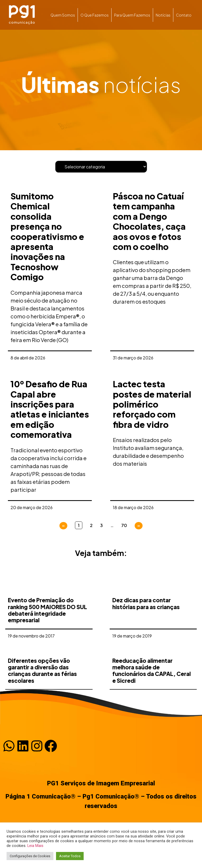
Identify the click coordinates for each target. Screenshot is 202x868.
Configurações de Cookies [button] (30, 856)
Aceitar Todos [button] (70, 856)
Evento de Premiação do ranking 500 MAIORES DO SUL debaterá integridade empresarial (47, 656)
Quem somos (63, 15)
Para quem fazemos (132, 15)
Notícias (163, 15)
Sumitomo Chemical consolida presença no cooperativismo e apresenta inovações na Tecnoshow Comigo (47, 236)
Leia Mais (35, 846)
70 (124, 525)
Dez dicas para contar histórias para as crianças (146, 649)
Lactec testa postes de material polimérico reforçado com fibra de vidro (152, 404)
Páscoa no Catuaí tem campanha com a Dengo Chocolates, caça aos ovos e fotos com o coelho (149, 221)
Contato (184, 15)
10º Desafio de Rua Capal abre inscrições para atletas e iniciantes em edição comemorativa (50, 409)
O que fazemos (95, 15)
